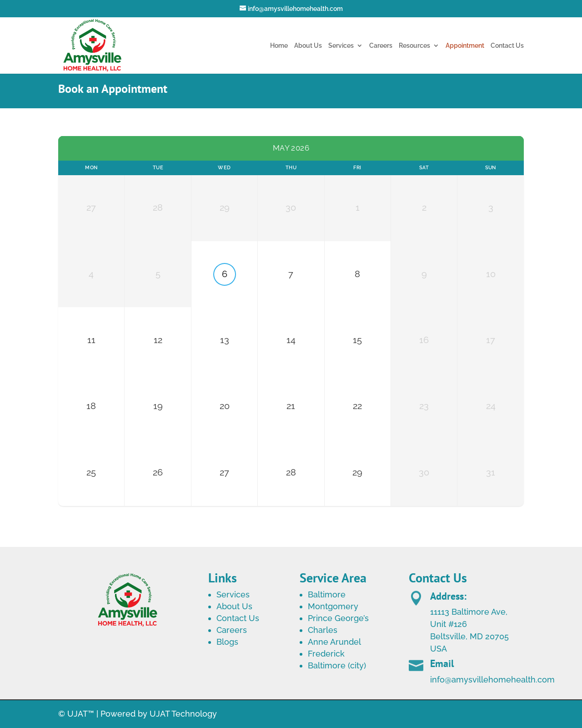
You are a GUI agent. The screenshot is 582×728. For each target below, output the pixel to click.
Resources (414, 46)
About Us (308, 46)
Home (279, 46)
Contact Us (507, 46)
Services (341, 46)
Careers (381, 46)
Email (442, 687)
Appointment (465, 46)
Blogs (227, 642)
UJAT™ (82, 714)
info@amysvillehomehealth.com (492, 703)
